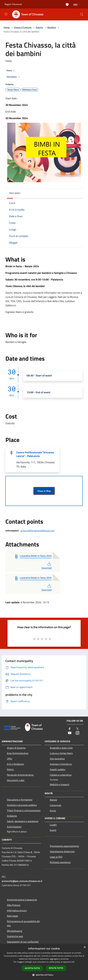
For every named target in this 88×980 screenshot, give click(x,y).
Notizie (53, 800)
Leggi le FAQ (56, 857)
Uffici (10, 759)
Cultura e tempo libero (61, 753)
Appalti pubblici (58, 769)
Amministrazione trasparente (22, 900)
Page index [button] (15, 193)
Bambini (52, 27)
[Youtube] (70, 733)
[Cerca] (82, 14)
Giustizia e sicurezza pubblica (22, 805)
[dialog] (44, 962)
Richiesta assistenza (60, 862)
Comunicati (56, 805)
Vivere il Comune (23, 27)
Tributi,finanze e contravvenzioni (24, 810)
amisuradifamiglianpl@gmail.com (37, 531)
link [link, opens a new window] (73, 962)
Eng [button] (77, 4)
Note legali (12, 916)
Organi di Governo (16, 748)
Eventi (53, 830)
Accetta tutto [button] (32, 968)
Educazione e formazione (20, 800)
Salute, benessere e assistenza (23, 821)
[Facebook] (70, 729)
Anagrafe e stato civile (61, 748)
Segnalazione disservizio (62, 851)
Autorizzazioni (14, 827)
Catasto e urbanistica (61, 775)
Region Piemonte (13, 4)
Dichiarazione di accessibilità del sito (23, 923)
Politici (10, 769)
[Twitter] (77, 729)
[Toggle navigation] (6, 14)
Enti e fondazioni (15, 764)
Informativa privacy (17, 910)
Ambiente (12, 816)
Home (7, 27)
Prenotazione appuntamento (64, 846)
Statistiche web (15, 936)
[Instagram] (77, 733)
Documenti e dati (16, 780)
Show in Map (44, 491)
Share (11, 71)
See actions (14, 77)
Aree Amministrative (18, 753)
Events (39, 27)
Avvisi (53, 811)
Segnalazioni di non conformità (23, 942)
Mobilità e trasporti (60, 784)
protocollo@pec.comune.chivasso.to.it (22, 881)
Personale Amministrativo (20, 775)
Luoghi (53, 825)
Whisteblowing (15, 931)
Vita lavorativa (57, 759)
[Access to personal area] (67, 4)
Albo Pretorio (14, 905)
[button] (44, 975)
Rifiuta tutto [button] (56, 968)
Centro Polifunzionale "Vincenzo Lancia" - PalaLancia (35, 454)
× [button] (85, 947)
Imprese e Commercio (61, 764)
